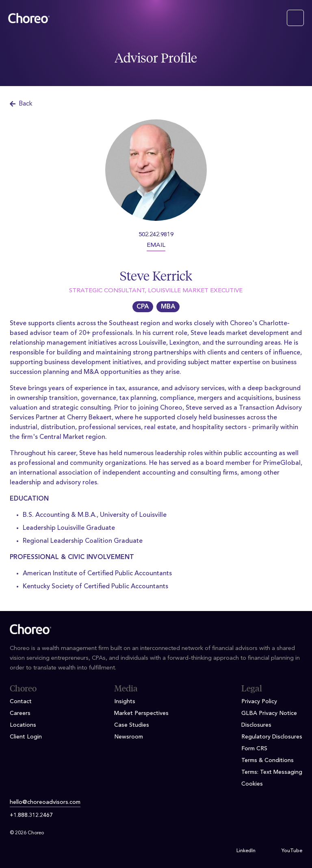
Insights (125, 702)
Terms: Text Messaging (272, 772)
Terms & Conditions (268, 760)
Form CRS (254, 749)
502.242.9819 (156, 235)
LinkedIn (246, 851)
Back (21, 104)
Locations (23, 725)
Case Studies (132, 725)
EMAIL (156, 245)
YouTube (292, 851)
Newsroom (129, 737)
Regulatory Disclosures (272, 737)
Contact (21, 702)
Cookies (252, 784)
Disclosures (256, 725)
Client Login (26, 737)
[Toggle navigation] (295, 18)
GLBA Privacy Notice (269, 713)
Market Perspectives (141, 713)
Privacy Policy (259, 702)
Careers (20, 713)
